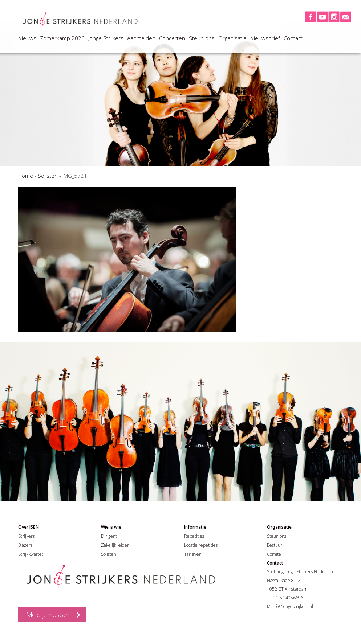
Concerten (172, 38)
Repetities (194, 536)
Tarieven (193, 554)
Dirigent (109, 536)
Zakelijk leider (115, 545)
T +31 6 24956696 (285, 598)
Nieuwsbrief (265, 38)
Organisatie (232, 38)
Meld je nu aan (48, 615)
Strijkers (26, 536)
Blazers (25, 545)
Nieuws (27, 38)
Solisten (48, 176)
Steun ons (202, 38)
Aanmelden (141, 38)
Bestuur (275, 545)
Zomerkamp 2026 (62, 38)
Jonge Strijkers (106, 38)
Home (26, 176)
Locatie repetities (201, 545)
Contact (293, 38)
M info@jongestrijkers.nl (290, 606)
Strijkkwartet (31, 554)
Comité (274, 554)
